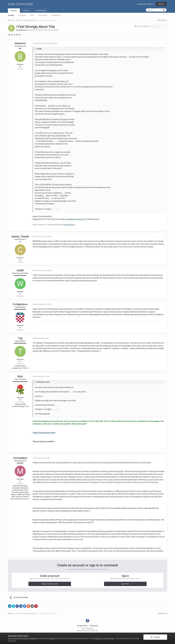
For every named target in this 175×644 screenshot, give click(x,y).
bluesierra (23, 30)
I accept (155, 637)
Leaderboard (56, 15)
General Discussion (51, 30)
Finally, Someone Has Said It (44, 433)
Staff (32, 15)
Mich (20, 376)
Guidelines (22, 15)
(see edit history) (69, 225)
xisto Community (20, 4)
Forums (11, 15)
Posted (42, 43)
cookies (52, 638)
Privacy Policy (82, 626)
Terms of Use (13, 638)
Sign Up (161, 4)
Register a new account (50, 584)
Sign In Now (125, 584)
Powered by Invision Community (87, 631)
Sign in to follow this (143, 26)
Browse (14, 11)
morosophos (20, 458)
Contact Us (94, 626)
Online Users (43, 15)
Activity (26, 11)
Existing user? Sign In (145, 4)
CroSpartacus (20, 304)
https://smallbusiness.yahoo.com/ (73, 219)
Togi (20, 338)
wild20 (20, 270)
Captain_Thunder (20, 236)
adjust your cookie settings (104, 638)
